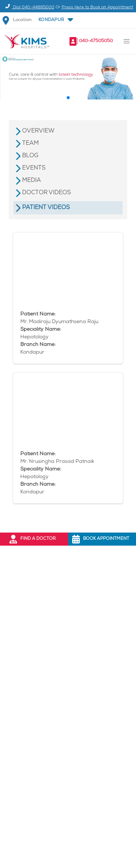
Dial (29, 7)
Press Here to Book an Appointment (97, 7)
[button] (55, 20)
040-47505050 (96, 41)
